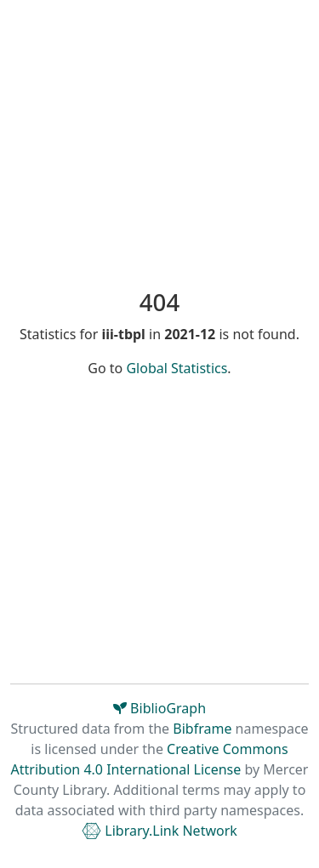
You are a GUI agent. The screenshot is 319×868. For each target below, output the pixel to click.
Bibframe (202, 729)
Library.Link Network (159, 831)
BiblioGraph (159, 708)
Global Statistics (177, 368)
